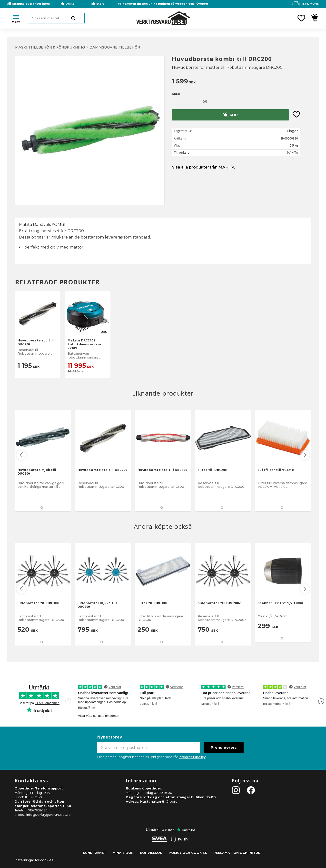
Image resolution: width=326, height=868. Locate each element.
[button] (301, 18)
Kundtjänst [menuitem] (95, 853)
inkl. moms (311, 4)
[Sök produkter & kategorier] (56, 18)
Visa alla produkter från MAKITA (203, 167)
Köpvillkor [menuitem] (151, 853)
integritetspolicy (192, 757)
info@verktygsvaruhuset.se (49, 815)
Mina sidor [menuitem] (123, 853)
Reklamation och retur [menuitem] (237, 853)
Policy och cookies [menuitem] (188, 853)
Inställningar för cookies (34, 860)
